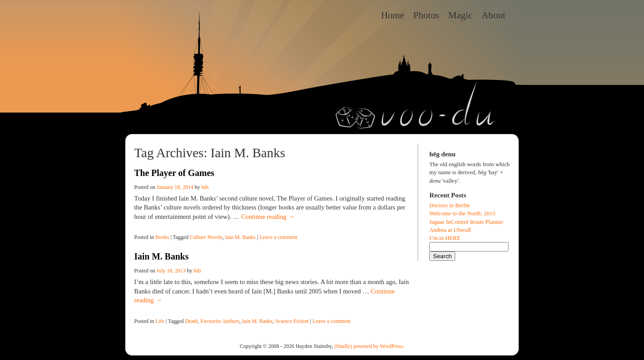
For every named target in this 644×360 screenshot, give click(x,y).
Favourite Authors (220, 321)
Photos (426, 15)
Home (393, 15)
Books (162, 237)
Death (192, 321)
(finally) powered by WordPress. (369, 346)
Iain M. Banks (240, 237)
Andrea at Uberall (450, 230)
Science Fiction (292, 321)
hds (205, 187)
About (494, 15)
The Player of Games (174, 173)
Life (160, 321)
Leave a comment (278, 237)
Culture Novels (206, 237)
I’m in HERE (445, 238)
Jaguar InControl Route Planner (466, 222)
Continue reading (268, 217)
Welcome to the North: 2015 (462, 213)
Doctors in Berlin (449, 205)
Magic (460, 15)
